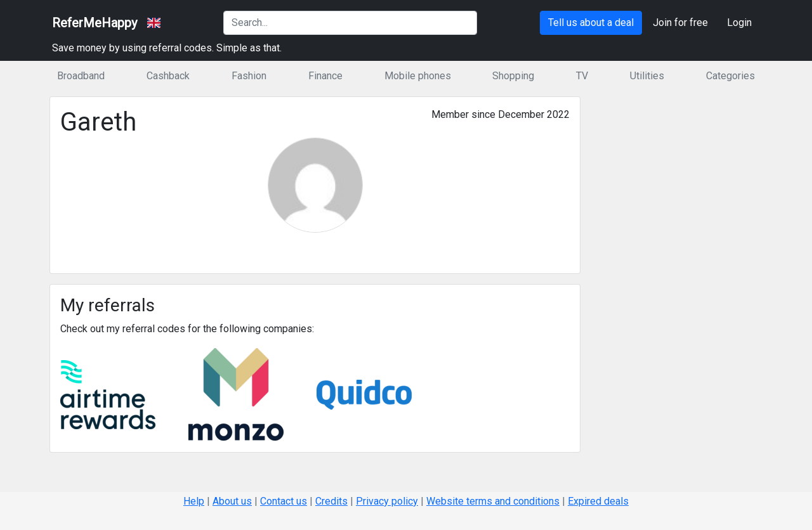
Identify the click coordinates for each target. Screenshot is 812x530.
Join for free (680, 23)
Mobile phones (418, 76)
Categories (730, 76)
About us (232, 501)
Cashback (168, 76)
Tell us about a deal (591, 23)
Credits (331, 501)
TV (582, 76)
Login (739, 23)
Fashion (249, 76)
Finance (325, 76)
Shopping (513, 76)
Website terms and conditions (493, 501)
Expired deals (598, 501)
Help (194, 501)
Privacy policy (387, 501)
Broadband (81, 76)
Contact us (284, 501)
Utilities (647, 76)
